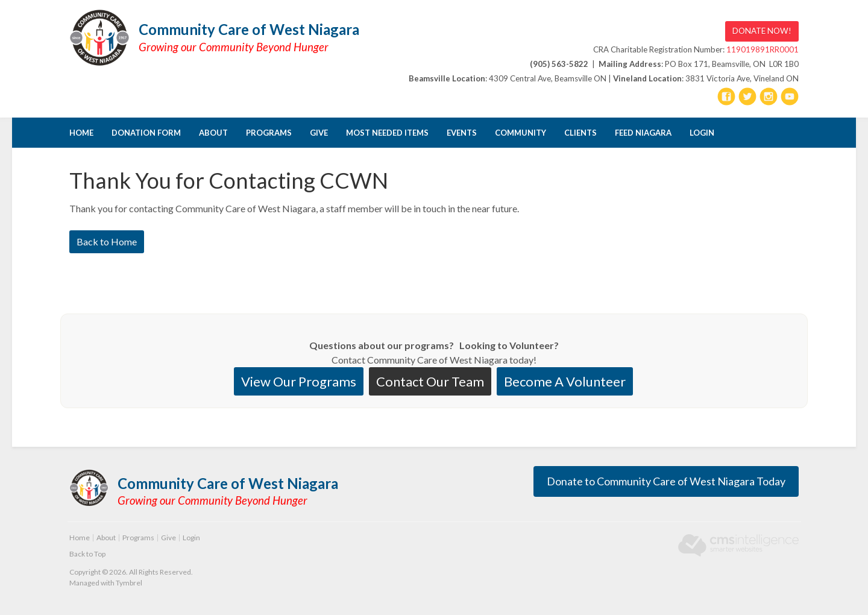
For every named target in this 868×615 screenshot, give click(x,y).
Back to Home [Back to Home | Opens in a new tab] (107, 241)
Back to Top (87, 554)
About (213, 133)
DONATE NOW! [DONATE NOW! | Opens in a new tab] (762, 31)
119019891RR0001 (763, 49)
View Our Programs (299, 381)
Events (462, 133)
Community (520, 133)
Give (319, 133)
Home (81, 133)
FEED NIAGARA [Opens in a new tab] (643, 133)
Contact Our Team (430, 381)
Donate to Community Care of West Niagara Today (666, 481)
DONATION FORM (146, 133)
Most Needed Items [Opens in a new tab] (387, 133)
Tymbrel (129, 583)
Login (702, 133)
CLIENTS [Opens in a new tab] (580, 133)
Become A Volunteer (565, 381)
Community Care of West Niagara (249, 29)
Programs (269, 133)
